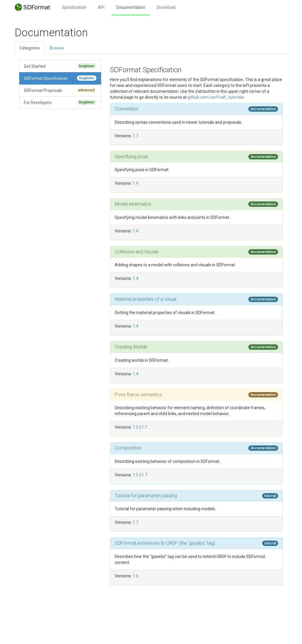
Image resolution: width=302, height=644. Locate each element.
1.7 (136, 136)
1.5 (136, 427)
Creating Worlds (131, 347)
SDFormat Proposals (60, 90)
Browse (57, 48)
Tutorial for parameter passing (146, 496)
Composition (128, 448)
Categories (30, 48)
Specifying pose (131, 157)
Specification (74, 7)
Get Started (60, 66)
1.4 (136, 183)
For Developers (60, 102)
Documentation (131, 7)
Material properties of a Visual (146, 299)
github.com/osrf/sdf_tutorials (216, 97)
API (101, 7)
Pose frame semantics (138, 395)
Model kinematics (133, 204)
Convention (126, 109)
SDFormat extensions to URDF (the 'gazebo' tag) (165, 543)
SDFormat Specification (60, 78)
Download (166, 7)
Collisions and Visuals (137, 252)
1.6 (136, 576)
